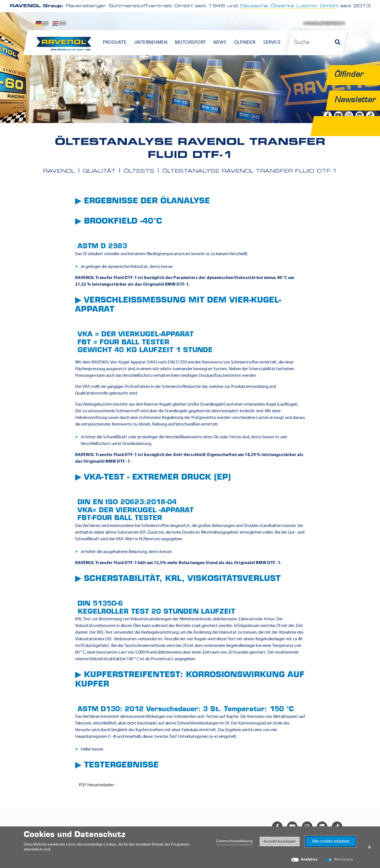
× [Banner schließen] (369, 847)
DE (42, 24)
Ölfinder (245, 43)
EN (59, 24)
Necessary (343, 860)
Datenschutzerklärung (234, 841)
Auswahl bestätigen (280, 842)
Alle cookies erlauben (331, 841)
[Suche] (338, 43)
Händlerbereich (324, 24)
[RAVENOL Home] (65, 46)
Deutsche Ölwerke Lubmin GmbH (289, 6)
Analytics (309, 860)
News (220, 43)
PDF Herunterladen (96, 785)
